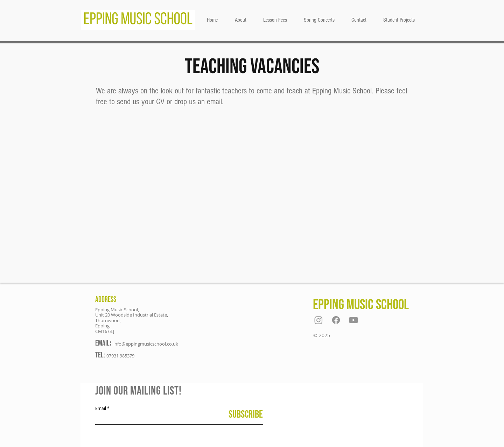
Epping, (103, 326)
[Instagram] (318, 320)
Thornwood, (108, 320)
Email (101, 408)
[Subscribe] (245, 414)
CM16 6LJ (105, 331)
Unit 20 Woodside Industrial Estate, (132, 315)
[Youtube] (353, 320)
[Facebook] (336, 320)
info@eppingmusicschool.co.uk (146, 344)
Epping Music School (361, 305)
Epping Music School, (117, 310)
